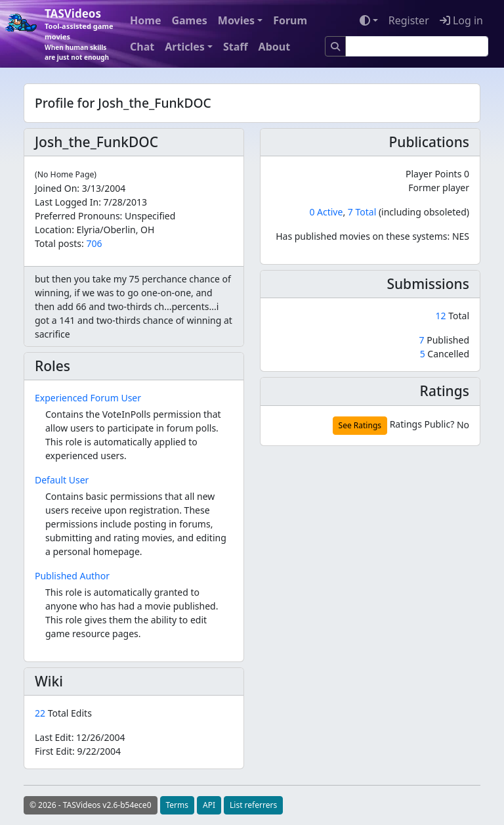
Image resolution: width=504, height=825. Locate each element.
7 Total (362, 212)
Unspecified (150, 216)
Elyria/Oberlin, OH (116, 230)
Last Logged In (67, 202)
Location (53, 230)
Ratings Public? (422, 424)
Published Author (72, 576)
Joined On (56, 188)
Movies (236, 20)
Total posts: (59, 243)
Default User (62, 480)
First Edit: (78, 751)
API (209, 805)
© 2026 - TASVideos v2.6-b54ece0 (91, 805)
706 (94, 243)
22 (41, 713)
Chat (142, 47)
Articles (185, 47)
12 (442, 316)
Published (444, 340)
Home (145, 20)
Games (189, 20)
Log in (461, 20)
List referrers (253, 805)
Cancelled (445, 354)
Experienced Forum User (88, 398)
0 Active (326, 212)
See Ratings (360, 425)
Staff (236, 47)
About (275, 47)
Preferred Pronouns (77, 216)
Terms (178, 805)
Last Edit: (80, 737)
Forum (290, 20)
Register (409, 20)
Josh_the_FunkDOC (96, 142)
